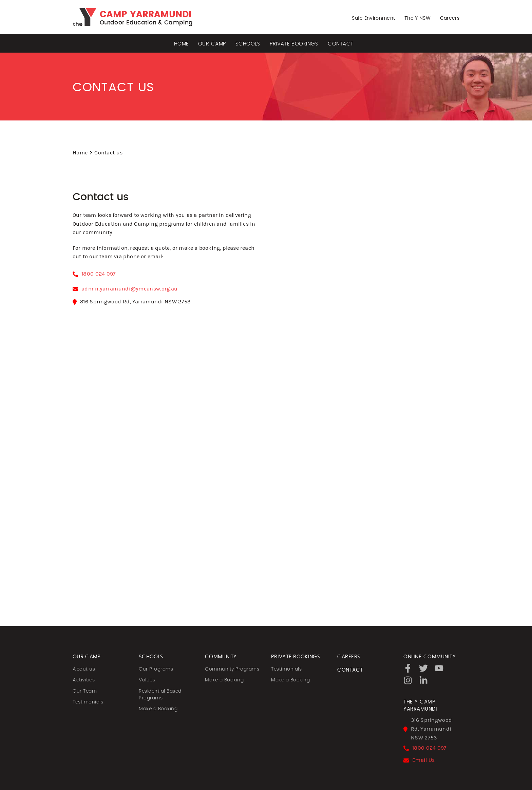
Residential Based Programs (160, 695)
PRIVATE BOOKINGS (296, 657)
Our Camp (212, 44)
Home (181, 44)
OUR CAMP (87, 657)
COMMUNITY (221, 657)
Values (147, 680)
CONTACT (350, 670)
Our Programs (156, 669)
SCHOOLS (151, 657)
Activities (84, 680)
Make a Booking (158, 709)
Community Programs (232, 669)
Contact (341, 44)
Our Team (85, 691)
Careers (450, 18)
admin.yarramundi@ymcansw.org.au (129, 289)
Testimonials (88, 702)
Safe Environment (373, 18)
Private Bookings (294, 44)
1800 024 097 (99, 274)
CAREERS (349, 657)
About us (84, 669)
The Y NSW (417, 18)
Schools (248, 44)
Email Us (423, 760)
